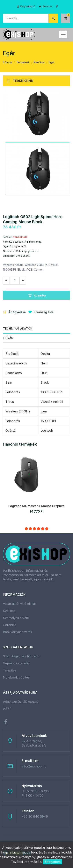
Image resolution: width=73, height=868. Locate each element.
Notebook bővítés (16, 677)
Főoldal (8, 62)
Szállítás (9, 611)
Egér (52, 62)
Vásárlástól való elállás (20, 604)
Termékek (23, 62)
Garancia (10, 625)
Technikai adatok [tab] (18, 328)
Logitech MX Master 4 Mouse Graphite (36, 506)
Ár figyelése (14, 312)
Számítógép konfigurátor (21, 656)
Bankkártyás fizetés (17, 632)
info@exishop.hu (34, 766)
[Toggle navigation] (63, 34)
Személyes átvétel (16, 618)
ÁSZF (7, 709)
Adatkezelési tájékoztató (21, 702)
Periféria (39, 62)
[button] (26, 529)
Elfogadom (53, 862)
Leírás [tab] (8, 338)
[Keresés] (26, 18)
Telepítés (10, 670)
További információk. (26, 862)
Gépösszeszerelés (16, 663)
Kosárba (37, 295)
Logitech (19, 246)
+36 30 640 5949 (35, 816)
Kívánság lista (40, 312)
